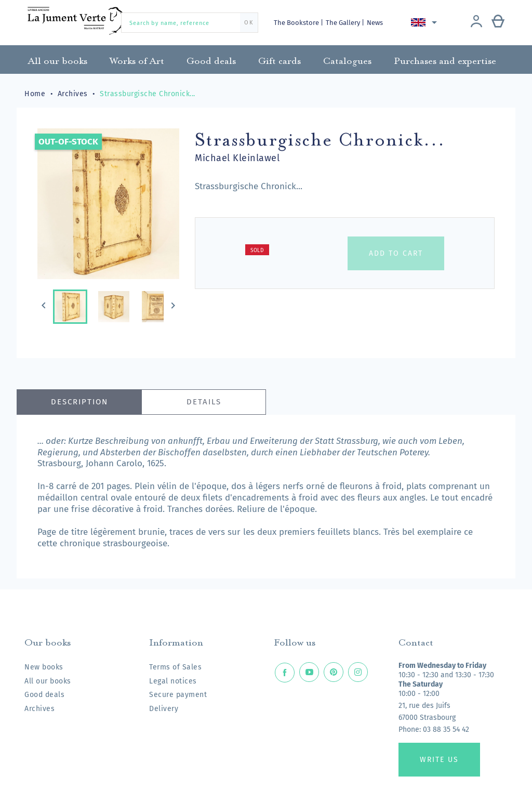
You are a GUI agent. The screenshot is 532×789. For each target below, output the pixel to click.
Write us (439, 760)
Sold (257, 251)
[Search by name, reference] (190, 23)
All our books (48, 681)
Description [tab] (79, 402)
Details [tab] (204, 402)
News (375, 23)
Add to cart (396, 253)
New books (44, 667)
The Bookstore (297, 23)
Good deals (44, 695)
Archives (39, 709)
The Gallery (344, 23)
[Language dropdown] (426, 22)
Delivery (164, 709)
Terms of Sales (175, 667)
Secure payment (178, 695)
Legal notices (173, 681)
